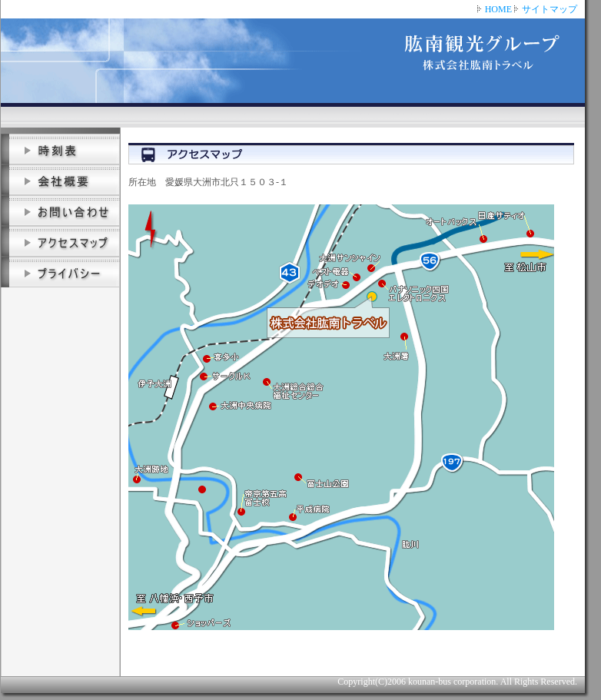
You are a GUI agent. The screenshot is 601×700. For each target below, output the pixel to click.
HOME (498, 9)
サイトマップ (550, 9)
